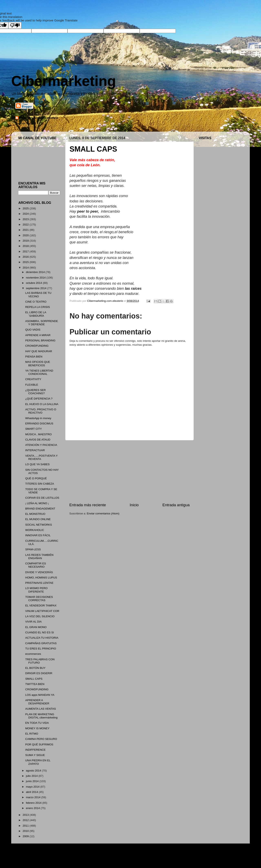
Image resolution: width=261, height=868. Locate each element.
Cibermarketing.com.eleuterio (39, 118)
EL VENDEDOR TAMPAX (41, 605)
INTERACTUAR (35, 450)
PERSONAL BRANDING (40, 340)
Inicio (134, 505)
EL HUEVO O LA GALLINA (42, 404)
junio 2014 (33, 781)
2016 (26, 257)
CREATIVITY (33, 379)
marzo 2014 (34, 797)
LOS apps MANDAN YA (40, 695)
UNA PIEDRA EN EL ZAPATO (38, 762)
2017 (26, 251)
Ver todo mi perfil (26, 123)
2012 (26, 820)
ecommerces (33, 654)
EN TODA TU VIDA (37, 723)
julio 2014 (32, 776)
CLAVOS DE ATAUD (38, 440)
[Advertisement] (129, 471)
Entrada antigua (176, 505)
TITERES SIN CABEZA (40, 484)
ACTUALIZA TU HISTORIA (42, 638)
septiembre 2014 (36, 288)
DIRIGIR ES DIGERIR (39, 673)
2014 (26, 268)
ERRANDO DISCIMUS (39, 423)
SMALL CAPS (34, 679)
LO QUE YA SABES (38, 464)
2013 (26, 815)
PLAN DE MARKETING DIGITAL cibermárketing (41, 716)
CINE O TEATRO (36, 302)
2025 (26, 208)
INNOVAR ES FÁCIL (38, 535)
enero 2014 (33, 808)
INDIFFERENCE (35, 750)
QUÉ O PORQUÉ (36, 478)
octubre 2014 (34, 283)
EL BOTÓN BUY (35, 668)
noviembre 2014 (36, 278)
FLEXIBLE (32, 385)
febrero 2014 (34, 803)
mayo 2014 (33, 787)
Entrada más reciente (88, 505)
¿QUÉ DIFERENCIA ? (39, 399)
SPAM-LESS (33, 549)
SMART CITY (34, 429)
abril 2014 (32, 792)
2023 (26, 219)
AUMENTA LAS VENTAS (41, 709)
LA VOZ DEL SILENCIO (40, 616)
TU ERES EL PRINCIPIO (41, 649)
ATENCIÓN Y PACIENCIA (41, 445)
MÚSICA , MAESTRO (39, 434)
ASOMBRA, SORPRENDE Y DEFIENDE (42, 323)
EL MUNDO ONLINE (38, 519)
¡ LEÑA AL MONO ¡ (37, 503)
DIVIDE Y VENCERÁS (39, 572)
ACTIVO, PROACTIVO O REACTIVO (41, 411)
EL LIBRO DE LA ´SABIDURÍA (36, 314)
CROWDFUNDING (37, 346)
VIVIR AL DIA (34, 622)
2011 (26, 826)
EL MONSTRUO (35, 514)
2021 (26, 230)
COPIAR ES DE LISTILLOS (42, 498)
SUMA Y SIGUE (35, 755)
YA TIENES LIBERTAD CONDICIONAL (39, 372)
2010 (26, 831)
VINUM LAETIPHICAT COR (42, 611)
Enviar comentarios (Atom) (103, 513)
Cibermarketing (64, 81)
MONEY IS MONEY (37, 728)
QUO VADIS (33, 330)
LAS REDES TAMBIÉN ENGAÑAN (39, 557)
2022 (26, 225)
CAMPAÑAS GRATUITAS (41, 643)
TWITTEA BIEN (35, 684)
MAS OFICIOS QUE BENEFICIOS (38, 364)
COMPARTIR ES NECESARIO (36, 565)
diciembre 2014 (36, 272)
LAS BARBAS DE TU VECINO (38, 295)
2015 (26, 262)
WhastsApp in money (38, 418)
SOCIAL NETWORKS (39, 525)
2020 (26, 235)
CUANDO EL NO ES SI (40, 632)
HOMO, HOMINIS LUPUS (41, 578)
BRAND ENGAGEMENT (40, 509)
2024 (26, 214)
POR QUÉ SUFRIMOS (39, 744)
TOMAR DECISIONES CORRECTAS (39, 599)
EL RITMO (32, 734)
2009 (26, 836)
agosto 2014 (34, 771)
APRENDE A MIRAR (38, 335)
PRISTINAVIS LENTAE (39, 583)
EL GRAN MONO (36, 627)
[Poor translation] (15, 25)
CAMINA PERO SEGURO (41, 739)
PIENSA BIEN (34, 357)
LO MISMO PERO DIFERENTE (36, 590)
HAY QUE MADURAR (39, 351)
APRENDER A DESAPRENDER (37, 702)
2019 (26, 241)
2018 (26, 246)
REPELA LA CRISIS (38, 307)
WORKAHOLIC (35, 530)
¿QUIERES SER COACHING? (36, 392)
